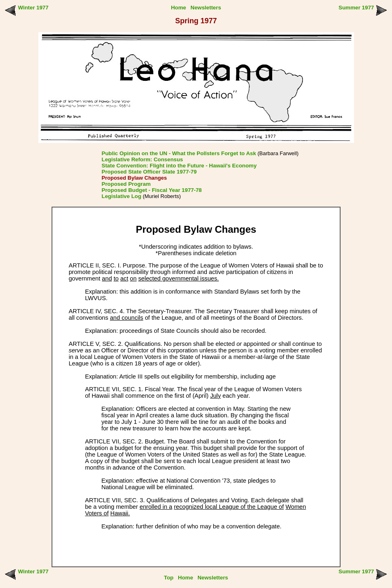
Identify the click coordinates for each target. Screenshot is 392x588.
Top (169, 578)
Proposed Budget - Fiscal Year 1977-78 (152, 190)
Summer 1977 (356, 8)
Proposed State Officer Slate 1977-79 (149, 172)
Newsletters (206, 8)
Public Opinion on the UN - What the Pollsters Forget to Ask (179, 153)
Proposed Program (126, 184)
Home (178, 8)
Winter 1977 (33, 8)
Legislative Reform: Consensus (142, 159)
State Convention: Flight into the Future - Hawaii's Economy (179, 166)
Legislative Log (122, 196)
